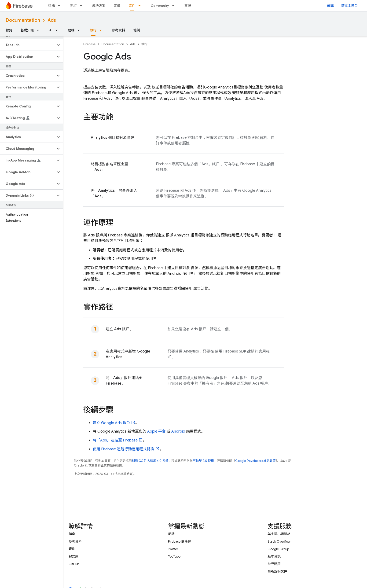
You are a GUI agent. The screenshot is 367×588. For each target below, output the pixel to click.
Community (160, 6)
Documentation (23, 20)
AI (51, 30)
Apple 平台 (156, 431)
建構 (51, 6)
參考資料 (118, 30)
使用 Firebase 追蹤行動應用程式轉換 (123, 449)
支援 (188, 6)
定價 (117, 6)
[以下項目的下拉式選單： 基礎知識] (39, 30)
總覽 (9, 30)
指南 (72, 534)
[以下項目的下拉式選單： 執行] (82, 6)
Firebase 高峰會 (180, 541)
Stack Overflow (279, 541)
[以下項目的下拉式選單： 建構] (60, 6)
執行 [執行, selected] (93, 30)
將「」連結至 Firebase (115, 440)
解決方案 (99, 6)
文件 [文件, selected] (132, 6)
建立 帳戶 (111, 423)
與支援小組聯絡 (279, 534)
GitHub (74, 564)
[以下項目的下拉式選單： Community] (175, 6)
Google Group (278, 549)
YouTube (174, 556)
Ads (52, 20)
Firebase (89, 44)
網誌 (330, 6)
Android (178, 431)
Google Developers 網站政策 (255, 461)
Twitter (173, 549)
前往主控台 (349, 6)
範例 (137, 30)
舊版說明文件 (277, 571)
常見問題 (274, 564)
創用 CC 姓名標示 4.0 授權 (150, 461)
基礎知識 (27, 30)
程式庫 (73, 556)
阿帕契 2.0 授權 (203, 461)
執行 (73, 6)
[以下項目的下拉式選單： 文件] (141, 6)
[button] (28, 45)
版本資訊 (274, 556)
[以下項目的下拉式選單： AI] (58, 30)
